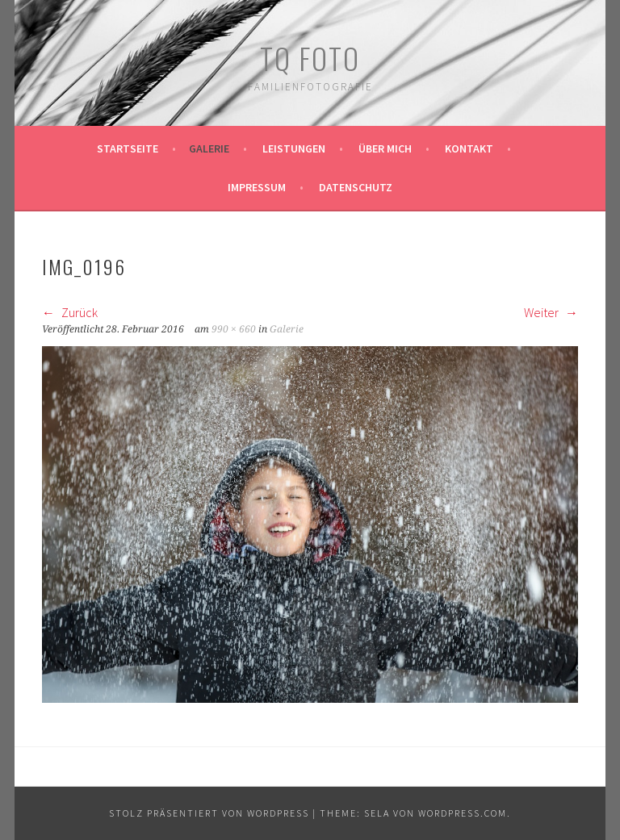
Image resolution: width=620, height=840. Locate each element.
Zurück (70, 312)
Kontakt (469, 148)
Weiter (551, 312)
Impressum (257, 187)
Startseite (128, 148)
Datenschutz (356, 187)
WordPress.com (463, 813)
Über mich (385, 148)
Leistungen (294, 148)
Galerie (209, 148)
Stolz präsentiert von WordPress (209, 813)
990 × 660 (234, 329)
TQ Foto (310, 58)
